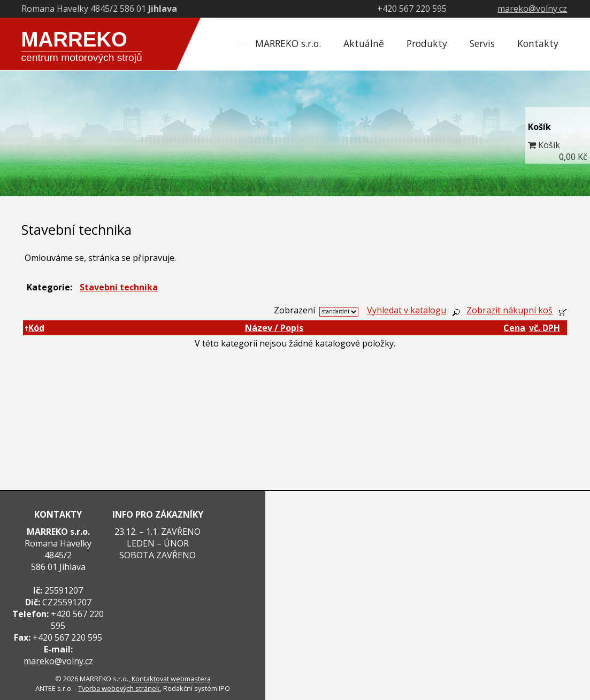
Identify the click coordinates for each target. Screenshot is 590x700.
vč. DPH (545, 328)
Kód (35, 328)
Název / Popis (274, 328)
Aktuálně (364, 43)
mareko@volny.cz (532, 9)
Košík (549, 145)
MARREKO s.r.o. (288, 43)
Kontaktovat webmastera (171, 679)
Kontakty (538, 43)
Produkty (427, 43)
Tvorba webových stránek (119, 688)
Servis (482, 43)
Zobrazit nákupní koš (509, 310)
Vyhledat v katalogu (407, 310)
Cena (514, 328)
